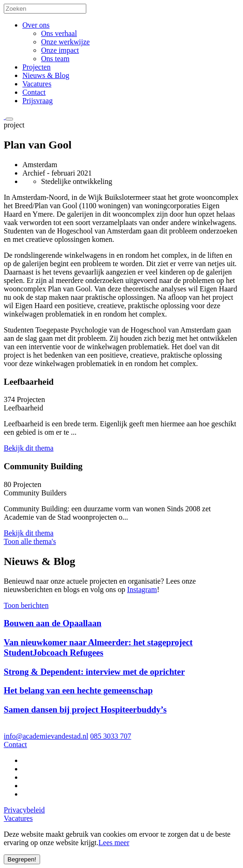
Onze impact (60, 50)
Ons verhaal (59, 33)
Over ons (36, 25)
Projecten (36, 67)
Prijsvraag (38, 101)
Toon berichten (26, 605)
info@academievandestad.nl (46, 736)
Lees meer (114, 843)
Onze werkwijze (65, 42)
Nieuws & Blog (46, 75)
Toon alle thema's (30, 541)
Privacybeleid (24, 810)
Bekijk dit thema (29, 448)
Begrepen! (22, 859)
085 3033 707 (111, 736)
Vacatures (37, 84)
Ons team (55, 59)
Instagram (142, 589)
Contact (34, 92)
